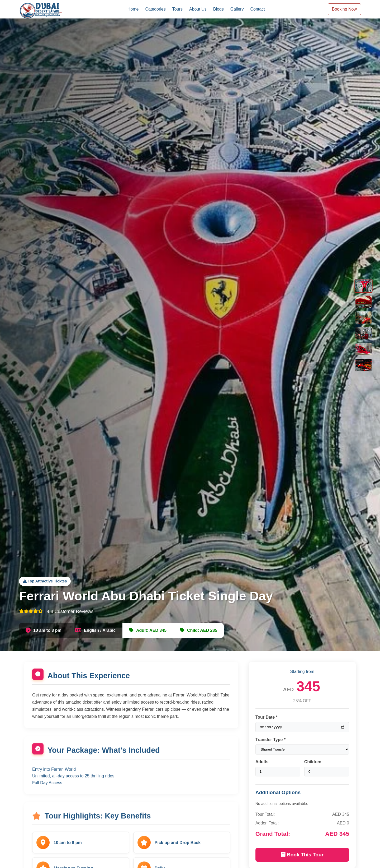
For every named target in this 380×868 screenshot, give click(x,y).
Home (133, 9)
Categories (155, 9)
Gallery (237, 9)
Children (313, 763)
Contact (257, 9)
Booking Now (344, 9)
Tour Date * (267, 717)
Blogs (218, 9)
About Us (198, 9)
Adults (262, 763)
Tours (177, 9)
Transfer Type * (270, 740)
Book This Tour (302, 855)
